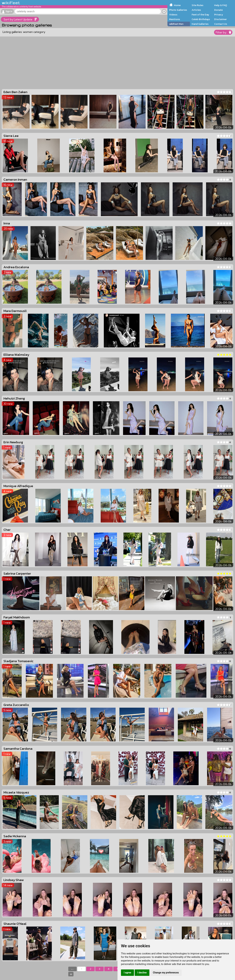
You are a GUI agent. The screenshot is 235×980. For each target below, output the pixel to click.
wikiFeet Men (176, 24)
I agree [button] (127, 973)
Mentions (175, 19)
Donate (218, 10)
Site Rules (197, 5)
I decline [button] (142, 973)
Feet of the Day (200, 15)
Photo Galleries (178, 10)
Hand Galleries (200, 24)
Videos (173, 15)
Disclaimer (220, 19)
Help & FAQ (221, 5)
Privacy (219, 15)
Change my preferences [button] (166, 973)
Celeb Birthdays (201, 19)
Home (177, 5)
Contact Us (221, 24)
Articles (196, 10)
